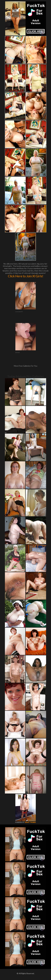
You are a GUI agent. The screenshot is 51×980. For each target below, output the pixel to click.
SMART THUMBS (30, 822)
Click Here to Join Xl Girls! (26, 276)
